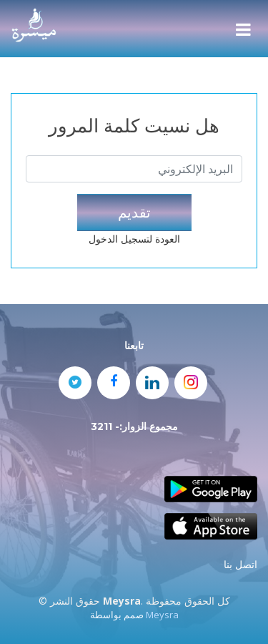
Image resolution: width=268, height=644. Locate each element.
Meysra (162, 615)
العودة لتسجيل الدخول (134, 239)
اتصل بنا (240, 564)
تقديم (134, 212)
